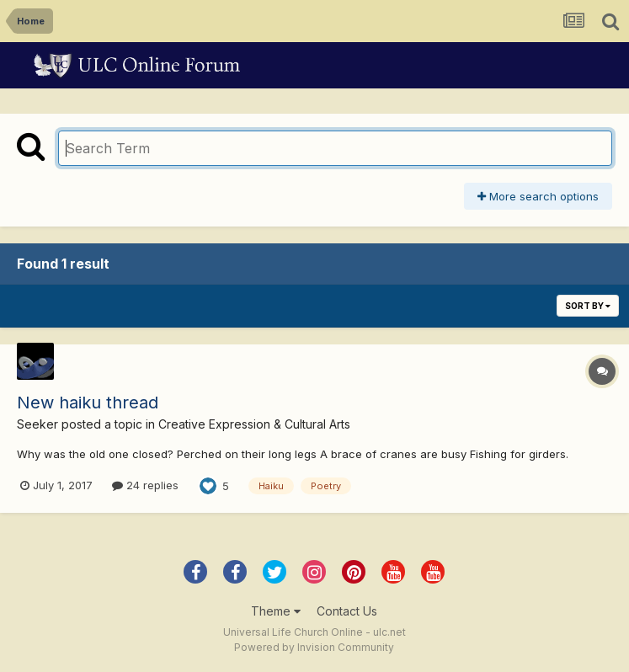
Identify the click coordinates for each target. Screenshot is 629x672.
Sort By (588, 306)
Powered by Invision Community (314, 647)
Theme (276, 611)
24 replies (145, 485)
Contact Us (347, 611)
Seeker (37, 424)
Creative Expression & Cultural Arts (254, 424)
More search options (538, 196)
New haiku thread (88, 403)
